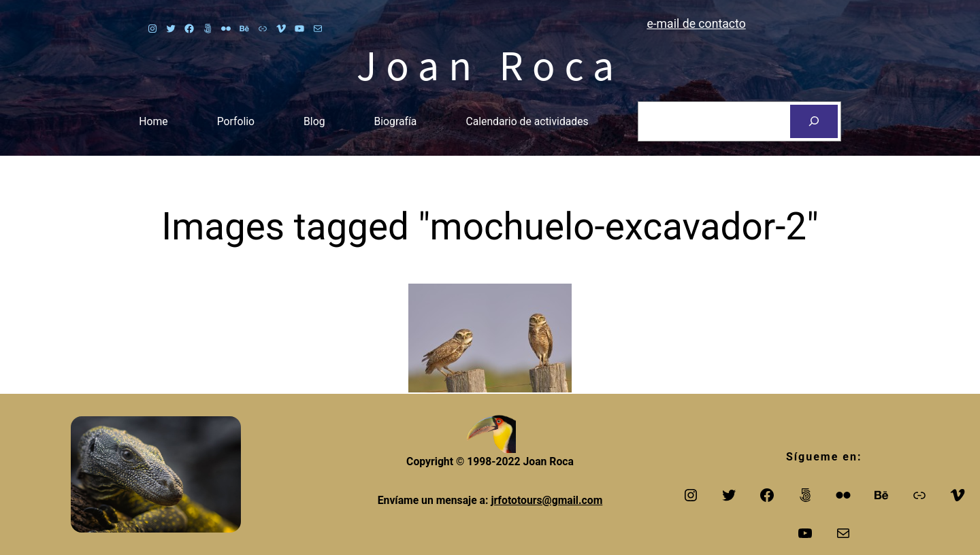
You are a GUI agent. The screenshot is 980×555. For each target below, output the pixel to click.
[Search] (814, 121)
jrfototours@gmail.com (546, 500)
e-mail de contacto (696, 24)
